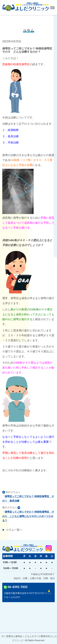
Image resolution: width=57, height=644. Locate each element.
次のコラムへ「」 (28, 496)
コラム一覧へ (14, 530)
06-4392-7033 (16, 587)
